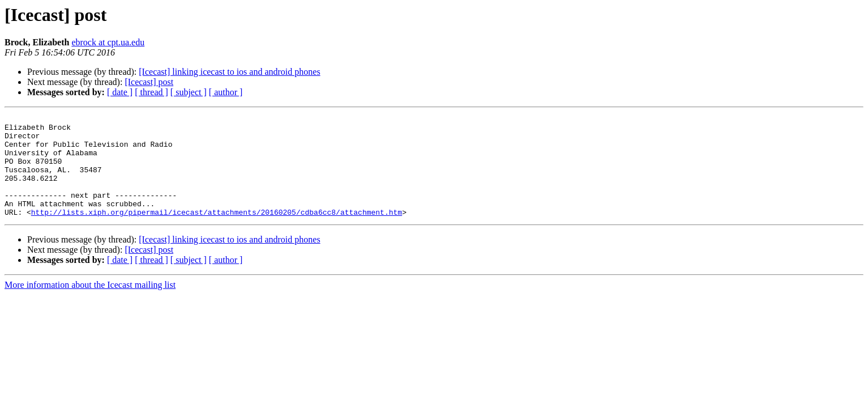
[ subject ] (189, 92)
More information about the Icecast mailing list (90, 305)
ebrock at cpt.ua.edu (108, 42)
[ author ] (226, 92)
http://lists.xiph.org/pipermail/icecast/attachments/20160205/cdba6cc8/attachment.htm (217, 232)
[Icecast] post (149, 82)
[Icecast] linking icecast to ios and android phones (229, 72)
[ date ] (120, 92)
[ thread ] (151, 92)
